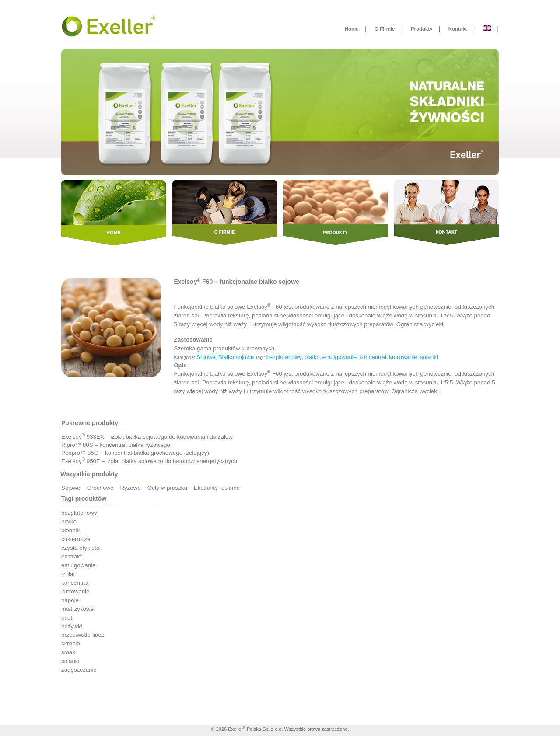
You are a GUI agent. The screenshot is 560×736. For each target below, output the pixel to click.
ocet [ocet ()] (67, 618)
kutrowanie (403, 357)
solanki (429, 357)
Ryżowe (130, 488)
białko (312, 357)
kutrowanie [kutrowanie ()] (75, 591)
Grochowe (100, 488)
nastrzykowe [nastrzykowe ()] (77, 609)
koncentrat (373, 357)
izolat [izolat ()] (68, 574)
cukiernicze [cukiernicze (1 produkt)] (76, 539)
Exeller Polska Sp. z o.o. (255, 729)
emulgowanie (340, 357)
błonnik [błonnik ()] (70, 530)
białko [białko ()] (69, 521)
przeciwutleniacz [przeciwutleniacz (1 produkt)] (83, 635)
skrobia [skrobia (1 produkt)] (71, 644)
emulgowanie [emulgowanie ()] (79, 565)
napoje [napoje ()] (70, 600)
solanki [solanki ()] (70, 661)
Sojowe (206, 357)
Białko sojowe (236, 357)
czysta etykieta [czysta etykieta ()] (80, 548)
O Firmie (385, 29)
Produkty (422, 29)
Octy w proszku (167, 488)
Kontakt (458, 29)
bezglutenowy (284, 357)
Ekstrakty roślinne (217, 488)
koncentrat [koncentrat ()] (75, 583)
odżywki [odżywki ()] (72, 626)
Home (352, 29)
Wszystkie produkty (89, 474)
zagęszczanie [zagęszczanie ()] (79, 670)
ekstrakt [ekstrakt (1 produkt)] (72, 556)
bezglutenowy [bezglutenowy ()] (79, 513)
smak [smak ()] (68, 652)
